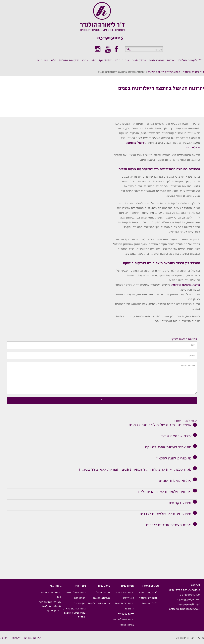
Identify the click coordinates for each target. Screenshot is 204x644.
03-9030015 (110, 38)
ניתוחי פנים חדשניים (175, 481)
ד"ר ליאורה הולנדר (194, 72)
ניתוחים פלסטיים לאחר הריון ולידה (164, 492)
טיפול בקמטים (180, 503)
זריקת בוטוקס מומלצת (186, 285)
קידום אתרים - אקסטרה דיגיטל (20, 638)
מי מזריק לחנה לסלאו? (173, 458)
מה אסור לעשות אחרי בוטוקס (168, 447)
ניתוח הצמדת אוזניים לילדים (169, 525)
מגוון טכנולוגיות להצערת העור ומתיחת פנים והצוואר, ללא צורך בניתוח (135, 469)
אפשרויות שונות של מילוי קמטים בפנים (160, 425)
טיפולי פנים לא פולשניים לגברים (166, 514)
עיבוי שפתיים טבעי (176, 436)
